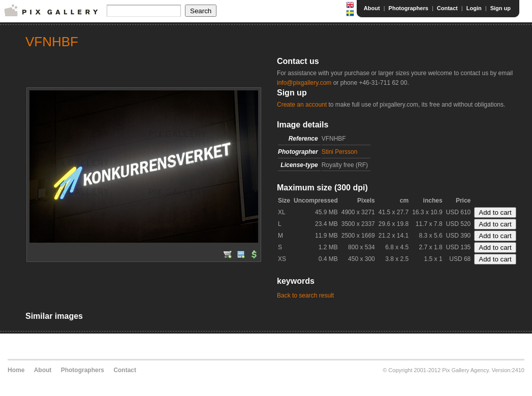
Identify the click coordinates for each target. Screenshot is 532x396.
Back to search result (305, 295)
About (372, 8)
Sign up (500, 8)
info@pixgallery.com (304, 83)
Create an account (302, 105)
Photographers (409, 8)
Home (16, 370)
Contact (447, 8)
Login (474, 8)
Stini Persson (340, 152)
